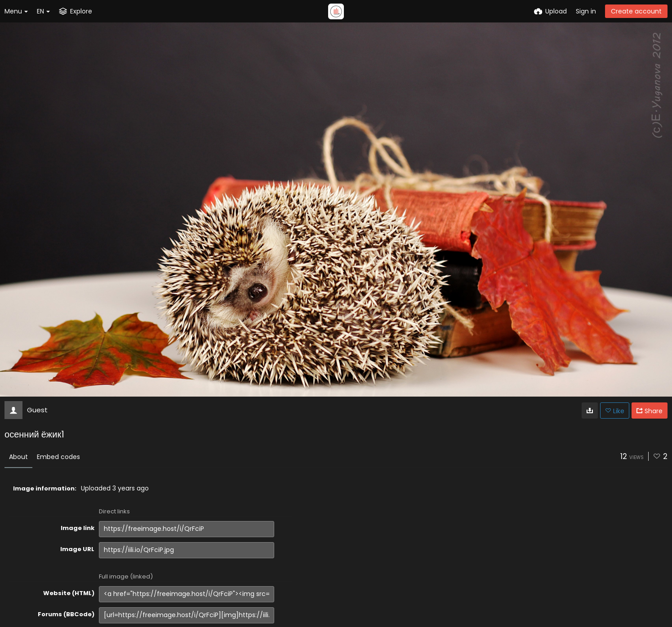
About (18, 457)
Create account (636, 11)
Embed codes (58, 457)
